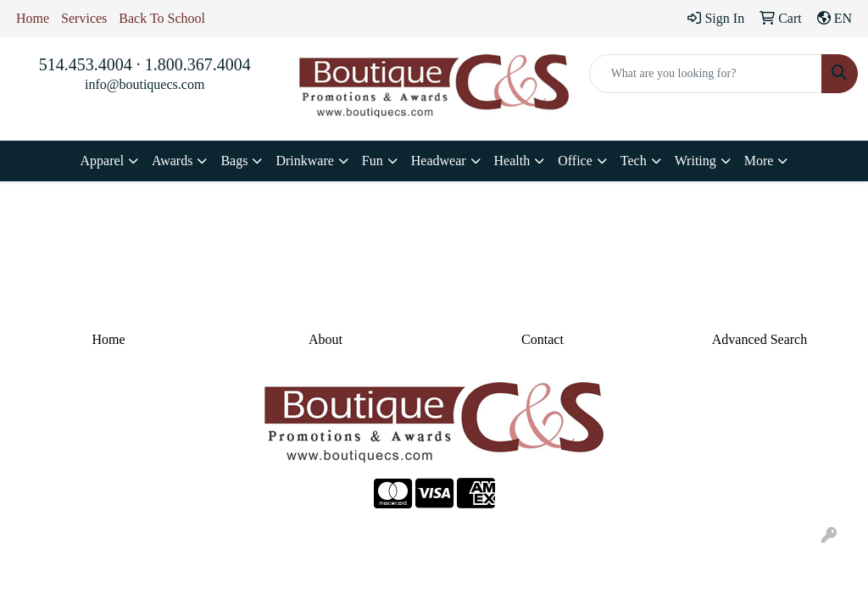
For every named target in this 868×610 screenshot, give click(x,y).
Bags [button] (234, 161)
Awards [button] (172, 161)
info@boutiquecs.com (145, 84)
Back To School (162, 18)
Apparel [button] (103, 161)
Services (84, 18)
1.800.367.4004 (198, 64)
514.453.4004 (86, 64)
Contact (542, 339)
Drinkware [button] (304, 161)
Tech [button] (634, 161)
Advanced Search (759, 339)
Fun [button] (373, 161)
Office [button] (575, 161)
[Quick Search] (706, 74)
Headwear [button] (439, 161)
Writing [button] (696, 161)
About (325, 339)
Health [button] (512, 161)
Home (33, 18)
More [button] (759, 161)
